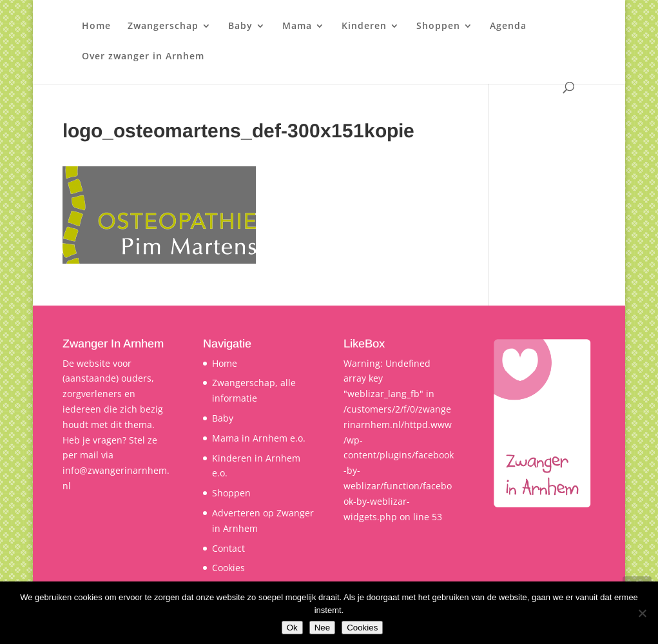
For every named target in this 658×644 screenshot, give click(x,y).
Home (96, 26)
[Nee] (642, 613)
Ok (292, 628)
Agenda (508, 26)
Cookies (228, 568)
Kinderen (364, 26)
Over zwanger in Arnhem (143, 57)
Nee (322, 628)
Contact (228, 548)
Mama (297, 26)
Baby (240, 26)
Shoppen (438, 26)
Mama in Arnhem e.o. (259, 438)
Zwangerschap (163, 26)
